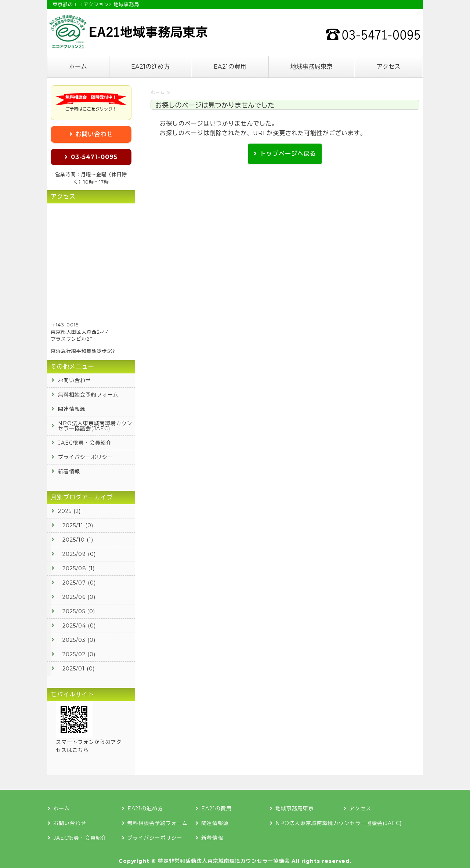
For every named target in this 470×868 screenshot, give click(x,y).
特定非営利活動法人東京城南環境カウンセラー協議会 (224, 861)
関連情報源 (72, 409)
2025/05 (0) (79, 611)
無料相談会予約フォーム (88, 395)
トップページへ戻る (288, 154)
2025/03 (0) (79, 640)
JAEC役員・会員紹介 (85, 443)
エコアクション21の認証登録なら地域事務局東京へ (128, 32)
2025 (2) (69, 511)
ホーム (78, 67)
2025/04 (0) (79, 626)
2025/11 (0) (78, 525)
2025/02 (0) (79, 654)
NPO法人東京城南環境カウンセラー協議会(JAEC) (95, 426)
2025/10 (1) (78, 540)
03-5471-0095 (94, 157)
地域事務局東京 (312, 67)
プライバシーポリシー (86, 457)
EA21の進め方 (151, 67)
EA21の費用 (230, 67)
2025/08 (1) (79, 568)
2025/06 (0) (79, 597)
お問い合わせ (94, 134)
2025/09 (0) (79, 554)
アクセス (388, 67)
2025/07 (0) (79, 583)
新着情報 (69, 471)
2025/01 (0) (79, 669)
